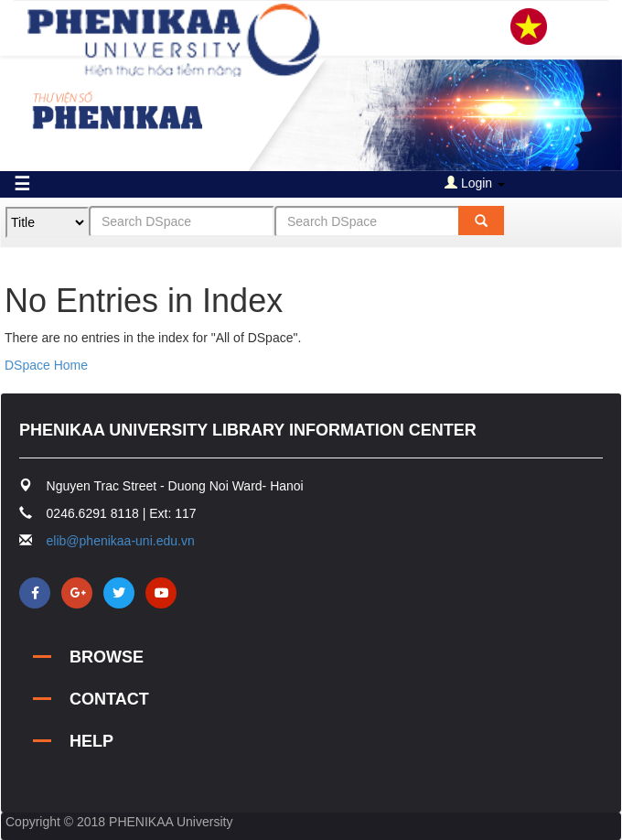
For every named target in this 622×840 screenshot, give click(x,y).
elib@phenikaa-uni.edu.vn (121, 541)
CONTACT (109, 699)
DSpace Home (46, 365)
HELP (91, 741)
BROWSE (107, 657)
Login (475, 183)
